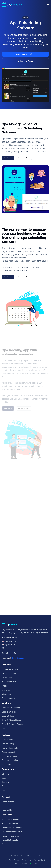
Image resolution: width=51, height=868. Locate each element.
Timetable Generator (10, 840)
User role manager (9, 756)
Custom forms (7, 740)
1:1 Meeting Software (10, 669)
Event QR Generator (10, 824)
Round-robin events (10, 748)
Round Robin (7, 678)
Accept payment (8, 752)
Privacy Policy (27, 860)
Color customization (10, 760)
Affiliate (17, 860)
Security (25, 863)
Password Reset (8, 810)
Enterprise (6, 690)
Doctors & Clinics (9, 712)
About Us (8, 860)
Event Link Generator (10, 819)
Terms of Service (40, 860)
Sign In (5, 806)
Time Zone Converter (10, 836)
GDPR (17, 863)
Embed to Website (9, 698)
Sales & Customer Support (13, 724)
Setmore (5, 782)
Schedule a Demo (25, 61)
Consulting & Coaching (11, 708)
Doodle (5, 778)
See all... (5, 728)
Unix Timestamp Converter (13, 832)
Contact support (18, 658)
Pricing (5, 686)
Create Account (8, 802)
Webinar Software (9, 682)
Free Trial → (8, 158)
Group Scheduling (9, 674)
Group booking (8, 744)
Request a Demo (24, 158)
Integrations (7, 694)
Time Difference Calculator (13, 828)
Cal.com (5, 786)
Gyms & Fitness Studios (12, 720)
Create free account (25, 54)
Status (33, 863)
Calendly (5, 774)
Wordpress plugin (9, 764)
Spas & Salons (8, 716)
